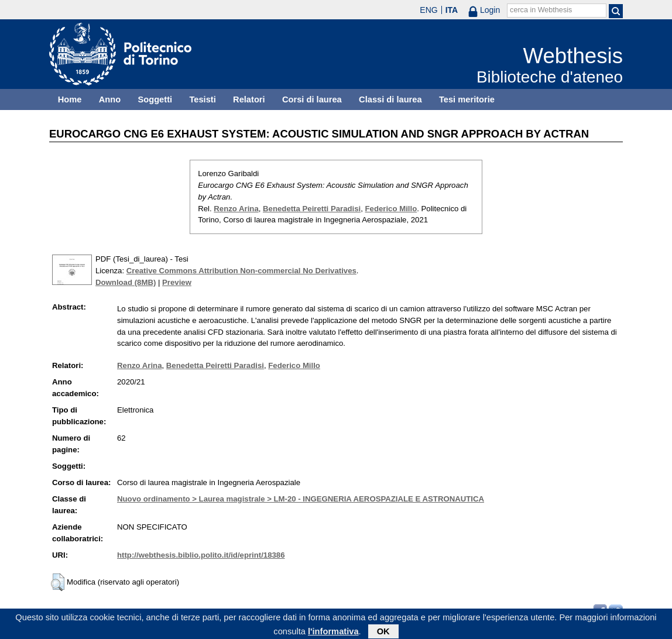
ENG (428, 10)
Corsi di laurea (312, 99)
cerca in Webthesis (541, 10)
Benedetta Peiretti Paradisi (312, 209)
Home (70, 99)
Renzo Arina (236, 209)
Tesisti (202, 99)
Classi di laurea (390, 99)
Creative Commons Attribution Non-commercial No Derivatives (241, 271)
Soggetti (155, 99)
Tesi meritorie (467, 99)
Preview (177, 282)
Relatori (249, 99)
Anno (110, 99)
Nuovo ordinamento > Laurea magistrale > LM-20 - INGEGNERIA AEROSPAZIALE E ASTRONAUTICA (301, 499)
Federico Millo (391, 209)
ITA (452, 10)
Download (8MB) (126, 282)
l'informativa (333, 633)
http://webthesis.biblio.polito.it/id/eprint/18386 (201, 555)
